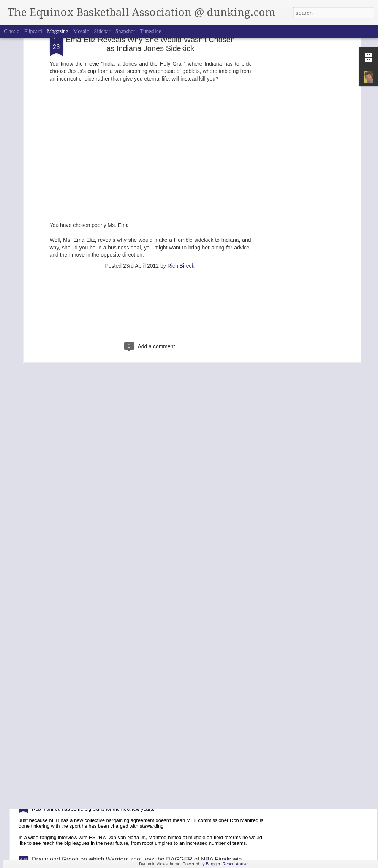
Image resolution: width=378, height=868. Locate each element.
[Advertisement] (150, 253)
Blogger (213, 864)
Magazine (58, 31)
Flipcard (33, 31)
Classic (11, 31)
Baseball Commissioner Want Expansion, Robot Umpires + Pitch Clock (127, 801)
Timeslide (151, 31)
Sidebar (102, 31)
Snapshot (125, 31)
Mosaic (81, 31)
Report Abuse (235, 864)
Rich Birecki (182, 204)
